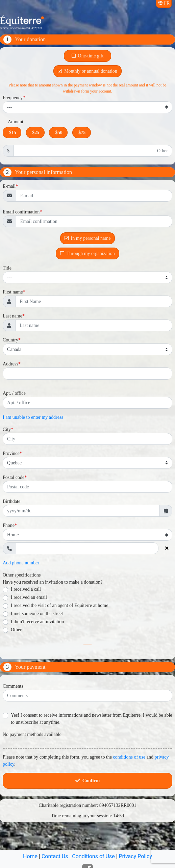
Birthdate (11, 501)
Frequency (13, 98)
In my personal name (88, 238)
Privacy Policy (136, 856)
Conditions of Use (93, 856)
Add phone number (21, 563)
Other (16, 630)
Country (10, 340)
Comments (13, 686)
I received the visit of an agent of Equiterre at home (59, 605)
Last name (12, 316)
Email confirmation (21, 212)
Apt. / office (14, 393)
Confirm (87, 781)
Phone (9, 525)
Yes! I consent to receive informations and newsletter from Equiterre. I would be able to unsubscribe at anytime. (92, 719)
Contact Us (55, 856)
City (7, 429)
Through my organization (87, 253)
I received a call (26, 589)
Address (10, 364)
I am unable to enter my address (33, 417)
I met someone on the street (37, 614)
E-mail (9, 186)
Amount (16, 122)
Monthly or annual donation (87, 71)
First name (13, 292)
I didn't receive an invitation (37, 622)
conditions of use (129, 757)
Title (7, 268)
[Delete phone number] (167, 548)
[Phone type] (87, 535)
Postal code (14, 477)
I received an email (29, 597)
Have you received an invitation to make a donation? (53, 582)
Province (11, 453)
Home (30, 856)
